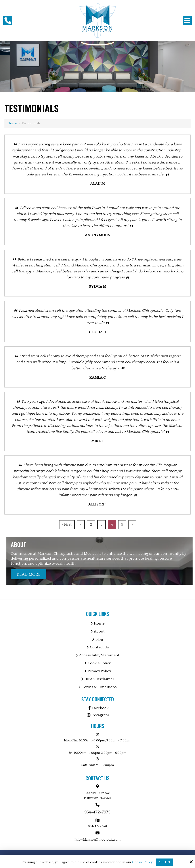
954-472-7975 (97, 812)
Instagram (97, 715)
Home (12, 123)
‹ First (67, 524)
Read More (29, 575)
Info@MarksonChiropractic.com (97, 840)
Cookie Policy (142, 862)
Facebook (97, 708)
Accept (164, 862)
